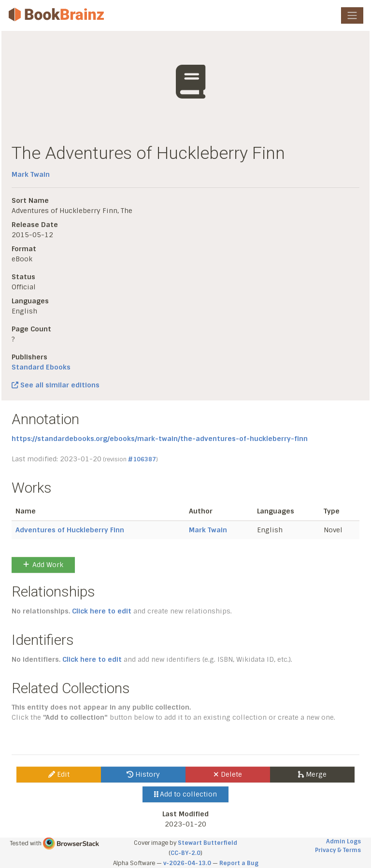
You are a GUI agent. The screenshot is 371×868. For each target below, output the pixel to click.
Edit (59, 774)
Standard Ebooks (41, 367)
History (143, 774)
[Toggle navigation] (352, 15)
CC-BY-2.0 (185, 853)
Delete (228, 774)
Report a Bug (239, 863)
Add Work (43, 565)
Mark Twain (31, 174)
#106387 (142, 459)
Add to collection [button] (186, 794)
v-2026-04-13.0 (187, 863)
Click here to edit (102, 611)
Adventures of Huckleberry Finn (70, 530)
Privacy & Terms (338, 850)
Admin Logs (343, 841)
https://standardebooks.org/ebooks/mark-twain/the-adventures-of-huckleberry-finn (160, 439)
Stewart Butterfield (207, 843)
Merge (312, 774)
